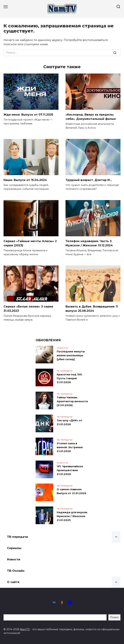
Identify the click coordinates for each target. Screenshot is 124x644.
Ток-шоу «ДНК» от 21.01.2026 (69, 423)
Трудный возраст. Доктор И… (89, 180)
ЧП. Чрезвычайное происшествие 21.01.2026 (70, 470)
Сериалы (14, 548)
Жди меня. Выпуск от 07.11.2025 (28, 115)
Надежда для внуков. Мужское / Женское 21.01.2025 (72, 516)
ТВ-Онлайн (16, 571)
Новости (14, 559)
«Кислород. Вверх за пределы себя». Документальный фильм (91, 117)
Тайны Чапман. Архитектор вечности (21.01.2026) (72, 401)
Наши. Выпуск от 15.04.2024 (25, 180)
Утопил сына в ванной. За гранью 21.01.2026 (70, 447)
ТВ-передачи (18, 537)
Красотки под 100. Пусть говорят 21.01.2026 (70, 378)
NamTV (25, 629)
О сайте (13, 582)
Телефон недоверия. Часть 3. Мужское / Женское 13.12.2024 (89, 243)
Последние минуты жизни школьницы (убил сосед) (71, 355)
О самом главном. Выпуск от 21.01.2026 (71, 491)
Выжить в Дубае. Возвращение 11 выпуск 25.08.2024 (92, 309)
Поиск (114, 617)
